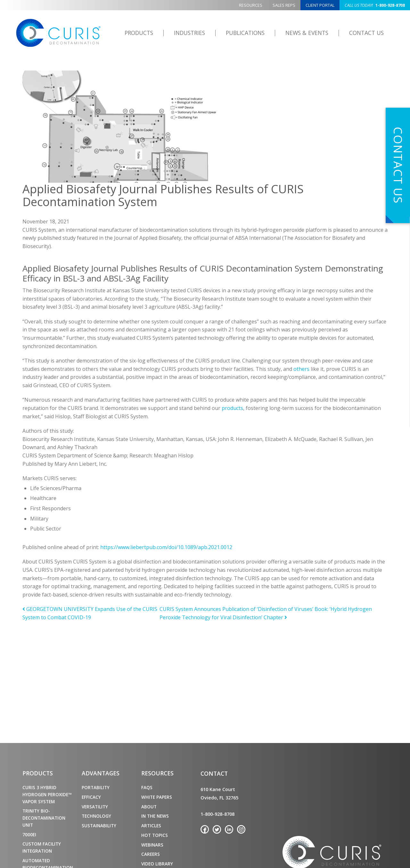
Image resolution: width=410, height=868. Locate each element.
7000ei (29, 835)
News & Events (307, 33)
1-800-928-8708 (375, 5)
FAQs (147, 787)
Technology (96, 816)
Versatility (95, 807)
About (149, 807)
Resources (251, 5)
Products (139, 33)
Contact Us (366, 33)
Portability (96, 787)
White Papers (157, 797)
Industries (189, 33)
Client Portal (320, 5)
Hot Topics (155, 835)
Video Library (157, 864)
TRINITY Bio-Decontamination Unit (44, 818)
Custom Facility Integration (42, 847)
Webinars (152, 845)
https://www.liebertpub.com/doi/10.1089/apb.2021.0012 (166, 547)
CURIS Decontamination (58, 33)
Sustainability (99, 826)
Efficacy (91, 797)
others (301, 369)
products (232, 408)
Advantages (101, 773)
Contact (214, 773)
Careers (151, 854)
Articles (151, 826)
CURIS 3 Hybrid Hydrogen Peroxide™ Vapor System (47, 794)
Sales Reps (284, 5)
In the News (155, 816)
